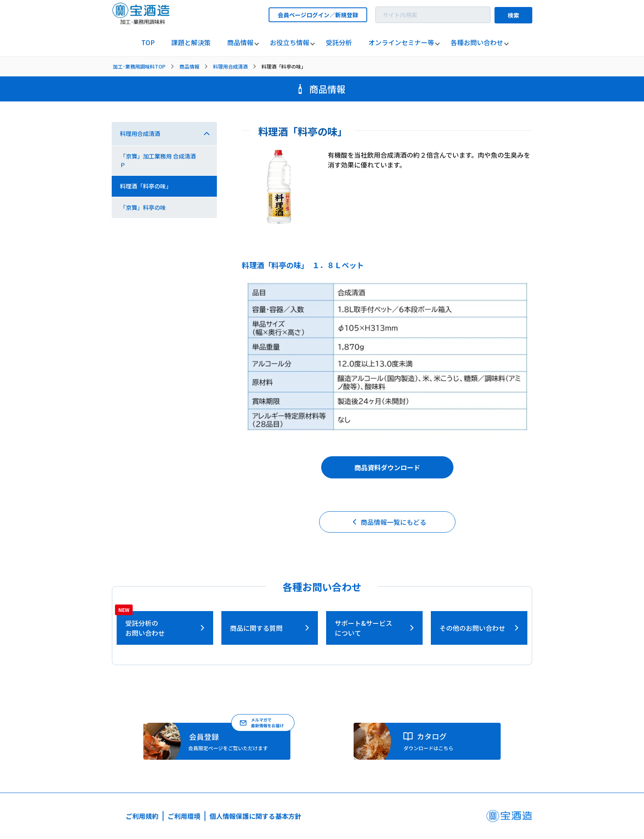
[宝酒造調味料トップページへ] (141, 22)
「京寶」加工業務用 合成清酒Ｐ (158, 160)
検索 (513, 15)
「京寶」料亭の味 (143, 207)
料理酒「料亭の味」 (146, 186)
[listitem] (148, 43)
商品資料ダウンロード (387, 467)
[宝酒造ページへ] (509, 818)
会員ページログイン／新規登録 (318, 15)
